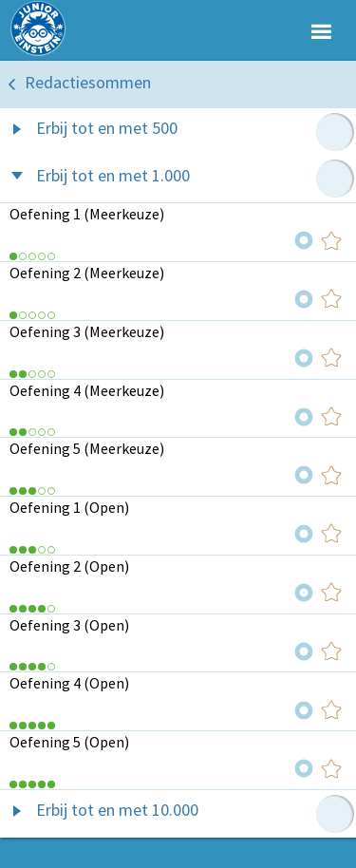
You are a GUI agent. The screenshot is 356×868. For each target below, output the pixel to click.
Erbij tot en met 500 (107, 128)
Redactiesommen (88, 82)
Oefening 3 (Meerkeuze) (87, 331)
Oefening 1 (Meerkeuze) (87, 214)
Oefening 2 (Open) (69, 566)
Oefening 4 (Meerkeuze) (87, 390)
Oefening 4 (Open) (69, 683)
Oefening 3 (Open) (69, 625)
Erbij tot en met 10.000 (117, 810)
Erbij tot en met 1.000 (113, 175)
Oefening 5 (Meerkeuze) (87, 448)
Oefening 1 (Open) (69, 507)
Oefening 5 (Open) (69, 742)
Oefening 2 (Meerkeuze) (87, 273)
